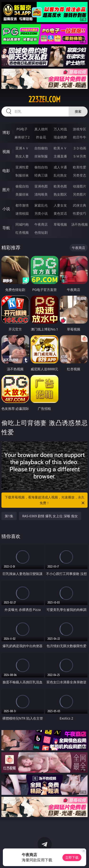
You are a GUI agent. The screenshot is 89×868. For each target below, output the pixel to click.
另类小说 (41, 213)
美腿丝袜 (22, 194)
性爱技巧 (80, 213)
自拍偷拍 (41, 148)
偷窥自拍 (22, 186)
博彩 (6, 132)
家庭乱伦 (41, 205)
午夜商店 (41, 224)
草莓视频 (60, 224)
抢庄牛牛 (80, 137)
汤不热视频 (80, 224)
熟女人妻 (22, 156)
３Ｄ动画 (80, 148)
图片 (6, 190)
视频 (6, 152)
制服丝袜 (22, 175)
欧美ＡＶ (60, 148)
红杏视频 (22, 232)
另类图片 (80, 194)
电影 (6, 171)
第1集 (9, 516)
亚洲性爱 (22, 167)
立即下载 (72, 857)
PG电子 (22, 129)
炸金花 (41, 137)
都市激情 (22, 205)
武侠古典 (80, 205)
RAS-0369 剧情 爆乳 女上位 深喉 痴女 (50, 516)
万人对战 (60, 129)
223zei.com (44, 99)
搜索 (78, 111)
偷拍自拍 (41, 167)
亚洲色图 (41, 186)
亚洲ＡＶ (22, 148)
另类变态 (80, 175)
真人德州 (41, 129)
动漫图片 (80, 186)
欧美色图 (60, 186)
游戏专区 (80, 129)
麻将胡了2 (22, 137)
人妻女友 (60, 205)
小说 (6, 209)
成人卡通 (60, 167)
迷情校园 (22, 213)
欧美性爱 (80, 167)
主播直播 (60, 156)
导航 (6, 228)
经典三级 (41, 175)
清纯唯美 (41, 194)
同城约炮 (22, 224)
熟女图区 (60, 194)
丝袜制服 (41, 156)
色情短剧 (41, 232)
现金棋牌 (60, 137)
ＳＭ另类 (80, 156)
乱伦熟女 (60, 175)
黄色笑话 (60, 213)
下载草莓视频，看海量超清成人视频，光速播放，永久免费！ (45, 500)
